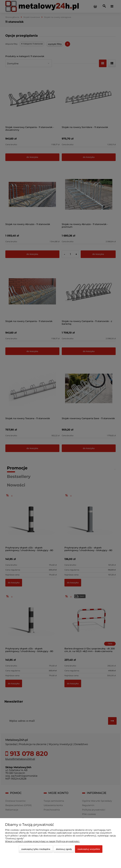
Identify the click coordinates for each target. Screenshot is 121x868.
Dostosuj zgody (64, 849)
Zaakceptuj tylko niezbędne (36, 849)
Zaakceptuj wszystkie (89, 849)
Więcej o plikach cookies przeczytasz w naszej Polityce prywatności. (42, 841)
